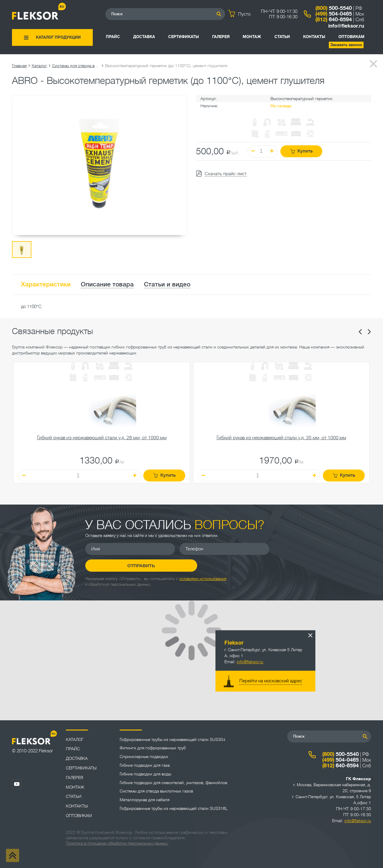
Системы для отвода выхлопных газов (76, 66)
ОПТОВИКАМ (351, 37)
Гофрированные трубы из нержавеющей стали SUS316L (174, 808)
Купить (301, 151)
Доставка (144, 37)
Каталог (39, 66)
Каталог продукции (58, 37)
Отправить (319, 555)
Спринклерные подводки (144, 757)
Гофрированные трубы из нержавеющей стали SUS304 (172, 739)
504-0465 (334, 14)
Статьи (282, 37)
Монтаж (252, 37)
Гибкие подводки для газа (145, 765)
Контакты (314, 37)
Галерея (221, 37)
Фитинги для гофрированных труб (153, 748)
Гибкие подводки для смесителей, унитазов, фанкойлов (173, 783)
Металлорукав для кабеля (145, 800)
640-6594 (334, 19)
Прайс (113, 37)
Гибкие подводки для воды (145, 774)
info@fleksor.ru (346, 26)
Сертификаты (184, 37)
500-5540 (334, 8)
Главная (19, 66)
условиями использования (203, 573)
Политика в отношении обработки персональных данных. (117, 843)
